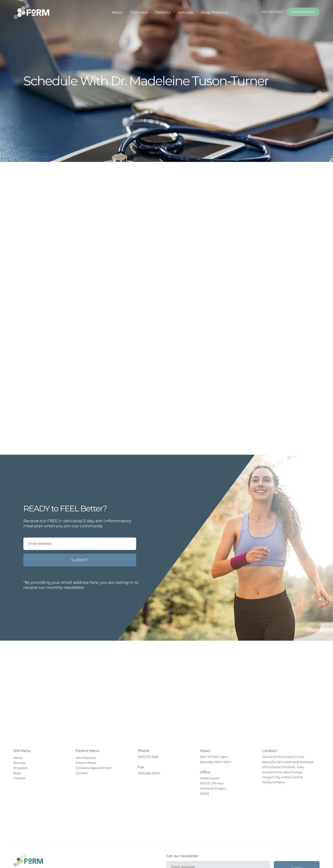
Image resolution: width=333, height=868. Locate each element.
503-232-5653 (272, 12)
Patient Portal (86, 763)
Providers (139, 12)
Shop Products (214, 12)
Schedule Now (303, 12)
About (117, 12)
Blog (17, 773)
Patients (163, 12)
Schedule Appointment (93, 768)
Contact (19, 778)
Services (186, 12)
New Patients (86, 758)
